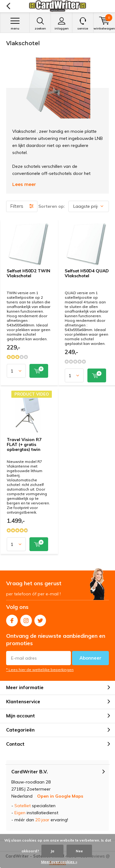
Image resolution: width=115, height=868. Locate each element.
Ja (52, 851)
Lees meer (24, 184)
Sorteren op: (52, 206)
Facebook (12, 619)
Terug (8, 6)
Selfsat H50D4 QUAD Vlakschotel (87, 273)
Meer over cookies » (59, 862)
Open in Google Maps (60, 796)
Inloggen (61, 24)
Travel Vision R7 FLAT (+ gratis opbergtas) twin (24, 444)
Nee (79, 851)
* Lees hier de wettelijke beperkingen (40, 670)
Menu (15, 24)
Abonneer (90, 658)
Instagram (26, 619)
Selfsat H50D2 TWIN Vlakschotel (29, 273)
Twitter (40, 619)
